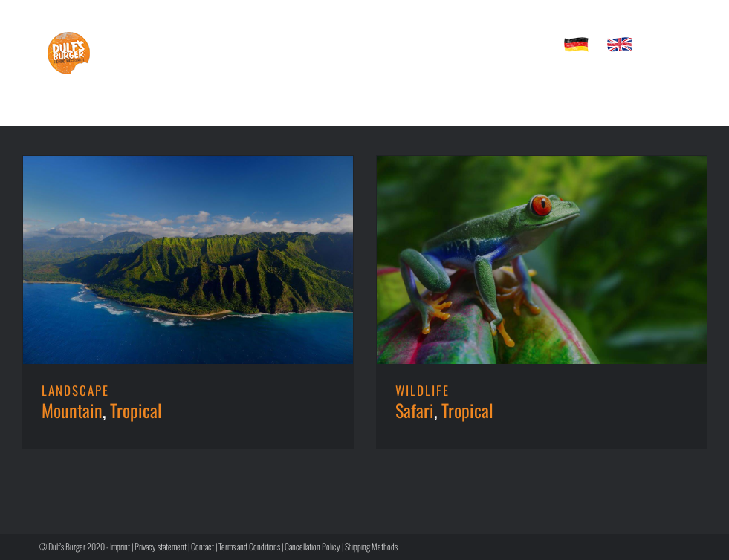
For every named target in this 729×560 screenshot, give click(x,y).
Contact (202, 546)
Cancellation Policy (312, 546)
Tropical (136, 410)
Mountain (72, 410)
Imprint (120, 546)
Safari (415, 410)
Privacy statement (161, 546)
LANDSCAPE (75, 390)
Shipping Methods (371, 546)
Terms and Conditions (249, 546)
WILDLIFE (422, 390)
